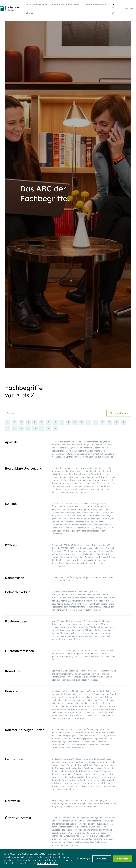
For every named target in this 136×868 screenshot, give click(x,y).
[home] (10, 9)
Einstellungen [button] (84, 858)
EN (113, 13)
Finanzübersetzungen (95, 5)
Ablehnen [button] (102, 859)
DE (113, 5)
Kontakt (129, 9)
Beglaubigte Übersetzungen (66, 5)
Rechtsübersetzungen (36, 5)
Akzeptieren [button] (123, 859)
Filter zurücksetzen (119, 413)
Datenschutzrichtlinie (48, 863)
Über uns (30, 13)
